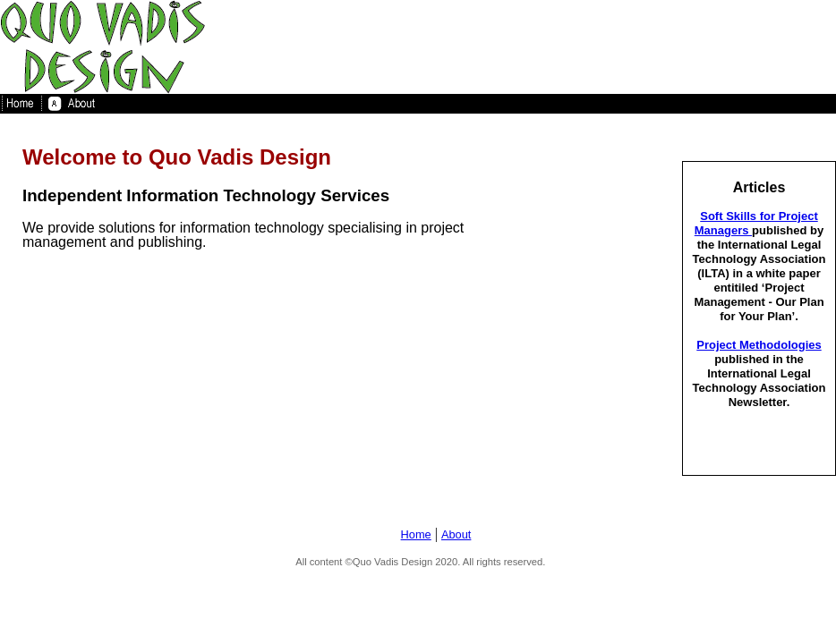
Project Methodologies (759, 345)
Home (416, 534)
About (456, 534)
